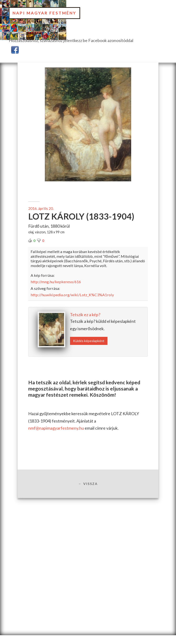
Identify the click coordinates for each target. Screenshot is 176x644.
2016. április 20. (41, 208)
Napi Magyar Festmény (44, 13)
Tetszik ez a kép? (85, 315)
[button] (15, 49)
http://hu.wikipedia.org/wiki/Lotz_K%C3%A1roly (72, 295)
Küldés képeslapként (89, 341)
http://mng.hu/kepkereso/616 (56, 282)
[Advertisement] (88, 536)
